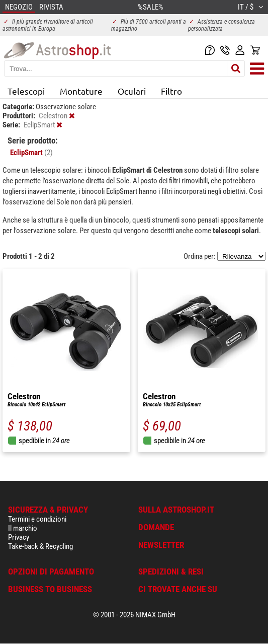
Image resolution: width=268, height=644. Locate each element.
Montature (81, 91)
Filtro (171, 91)
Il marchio (23, 528)
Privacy (19, 537)
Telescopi (26, 91)
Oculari (132, 91)
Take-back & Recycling (40, 546)
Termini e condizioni (37, 519)
